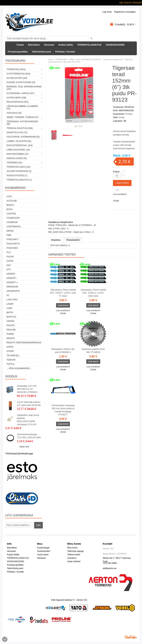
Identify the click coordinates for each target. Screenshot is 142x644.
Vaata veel (24, 447)
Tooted (20, 45)
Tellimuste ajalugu (75, 551)
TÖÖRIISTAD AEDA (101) (18, 167)
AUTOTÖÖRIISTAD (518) (18, 74)
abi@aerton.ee (110, 568)
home (51, 59)
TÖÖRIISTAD (61, 59)
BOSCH (10, 205)
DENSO (10, 231)
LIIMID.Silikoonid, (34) (18, 150)
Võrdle (116, 201)
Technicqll (13, 356)
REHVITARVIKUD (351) (18, 102)
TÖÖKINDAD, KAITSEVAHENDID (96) (22, 123)
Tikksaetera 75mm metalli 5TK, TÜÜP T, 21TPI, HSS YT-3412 (63, 293)
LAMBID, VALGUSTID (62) (19, 141)
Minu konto (72, 548)
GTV (9, 270)
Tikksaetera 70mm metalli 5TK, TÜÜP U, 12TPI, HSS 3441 (93, 293)
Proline (11, 330)
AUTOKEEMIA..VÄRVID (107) (20, 93)
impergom (12, 287)
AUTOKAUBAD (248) (16, 98)
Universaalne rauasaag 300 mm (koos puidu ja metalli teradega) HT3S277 (63, 410)
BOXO (10, 209)
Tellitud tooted (74, 555)
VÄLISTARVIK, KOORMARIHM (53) (23, 137)
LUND (9, 308)
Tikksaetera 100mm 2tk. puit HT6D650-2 (63, 351)
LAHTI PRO (12, 300)
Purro (10, 334)
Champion (12, 222)
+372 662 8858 (110, 563)
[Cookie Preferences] (5, 639)
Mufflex (11, 317)
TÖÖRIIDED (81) (14, 163)
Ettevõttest (34, 45)
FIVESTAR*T (13, 239)
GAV (9, 265)
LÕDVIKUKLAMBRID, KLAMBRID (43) (22, 107)
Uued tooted (43, 555)
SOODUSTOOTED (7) (17, 176)
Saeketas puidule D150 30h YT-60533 (93, 351)
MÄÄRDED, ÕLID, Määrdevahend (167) (24, 88)
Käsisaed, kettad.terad (113, 59)
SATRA (10, 347)
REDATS (11, 338)
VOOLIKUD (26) (14, 113)
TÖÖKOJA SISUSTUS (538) (20, 128)
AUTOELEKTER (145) (17, 78)
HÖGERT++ (12, 282)
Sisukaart (41, 558)
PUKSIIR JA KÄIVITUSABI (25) (21, 82)
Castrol (11, 214)
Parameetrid (73, 240)
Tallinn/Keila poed (41, 52)
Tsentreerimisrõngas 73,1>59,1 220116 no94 (29, 436)
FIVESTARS (12, 248)
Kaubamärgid (43, 548)
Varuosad (49, 45)
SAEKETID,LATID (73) (17, 133)
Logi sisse (107, 12)
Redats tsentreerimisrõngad (24, 343)
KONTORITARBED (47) (18, 154)
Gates (10, 261)
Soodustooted (43, 551)
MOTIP (10, 313)
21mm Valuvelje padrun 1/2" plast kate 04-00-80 (29, 404)
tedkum (11, 360)
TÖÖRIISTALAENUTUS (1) (19, 180)
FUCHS (10, 257)
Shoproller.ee (131, 637)
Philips (11, 325)
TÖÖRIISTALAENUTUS (89, 45)
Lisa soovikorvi (120, 194)
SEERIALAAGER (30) (17, 158)
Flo (9, 252)
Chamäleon (13, 218)
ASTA (9, 197)
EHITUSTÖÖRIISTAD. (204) (20, 145)
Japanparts (13, 291)
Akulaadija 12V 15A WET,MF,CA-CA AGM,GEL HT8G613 (27, 389)
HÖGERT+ (12, 278)
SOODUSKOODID (115, 45)
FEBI (9, 235)
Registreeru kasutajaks (125, 12)
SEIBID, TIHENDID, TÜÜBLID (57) (23, 117)
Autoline (12, 201)
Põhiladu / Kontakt (65, 52)
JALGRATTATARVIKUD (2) (19, 171)
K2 (8, 295)
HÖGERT (11, 274)
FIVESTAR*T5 (13, 244)
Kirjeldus (56, 240)
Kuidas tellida (66, 45)
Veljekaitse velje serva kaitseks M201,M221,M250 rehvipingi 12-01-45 (28, 420)
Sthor (10, 351)
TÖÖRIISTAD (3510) (16, 69)
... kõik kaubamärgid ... (19, 368)
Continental (14, 227)
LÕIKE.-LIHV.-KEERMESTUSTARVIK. (85, 59)
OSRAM (10, 321)
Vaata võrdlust (74, 561)
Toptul (11, 364)
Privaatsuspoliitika (18, 52)
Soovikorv (72, 558)
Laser (10, 304)
